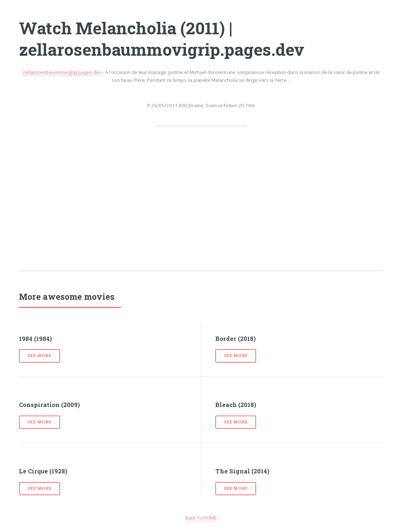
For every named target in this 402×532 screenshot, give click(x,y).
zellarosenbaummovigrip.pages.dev (62, 72)
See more (39, 356)
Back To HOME (201, 518)
